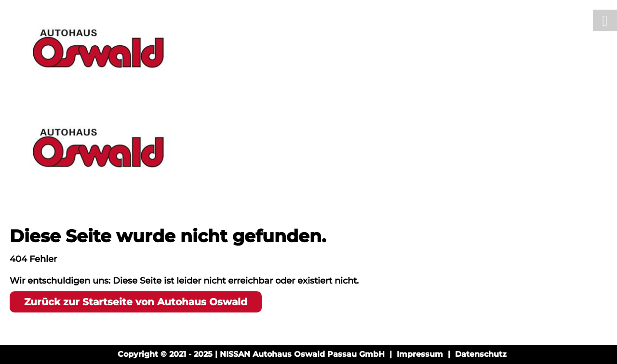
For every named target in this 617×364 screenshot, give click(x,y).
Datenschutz (481, 354)
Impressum (420, 354)
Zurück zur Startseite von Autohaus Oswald (136, 302)
